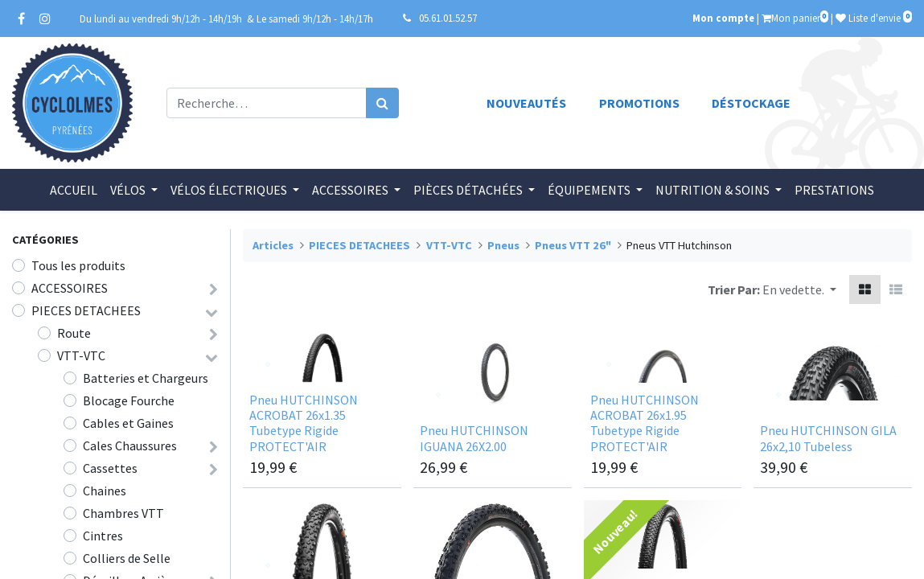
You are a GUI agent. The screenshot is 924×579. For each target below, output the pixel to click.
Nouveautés (526, 103)
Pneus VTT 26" (573, 245)
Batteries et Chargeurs (146, 378)
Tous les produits (78, 265)
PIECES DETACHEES (86, 310)
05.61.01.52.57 (448, 18)
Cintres (103, 536)
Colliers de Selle (127, 558)
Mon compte (723, 18)
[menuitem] (74, 190)
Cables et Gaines (128, 423)
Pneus (503, 245)
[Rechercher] (382, 103)
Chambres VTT (123, 513)
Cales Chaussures (130, 446)
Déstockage (751, 103)
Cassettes (110, 468)
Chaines (105, 491)
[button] (799, 289)
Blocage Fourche (129, 400)
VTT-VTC (81, 355)
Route (74, 333)
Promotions (639, 103)
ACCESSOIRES (70, 288)
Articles (273, 245)
